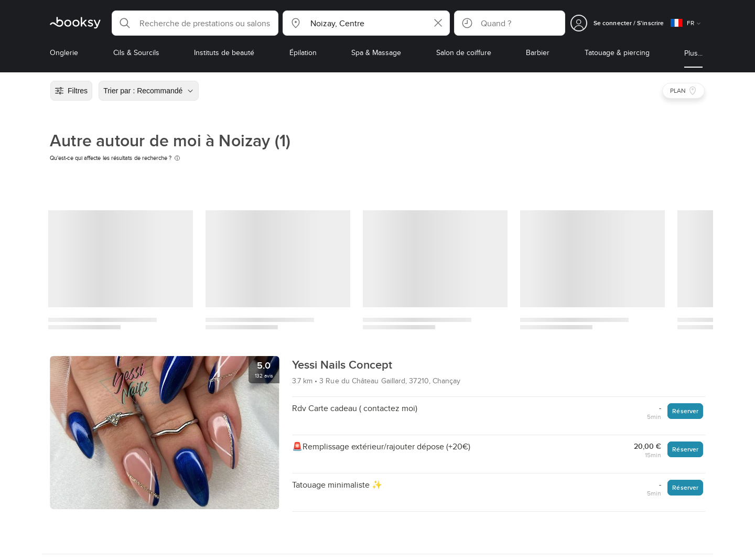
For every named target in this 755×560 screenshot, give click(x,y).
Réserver (685, 411)
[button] (195, 23)
